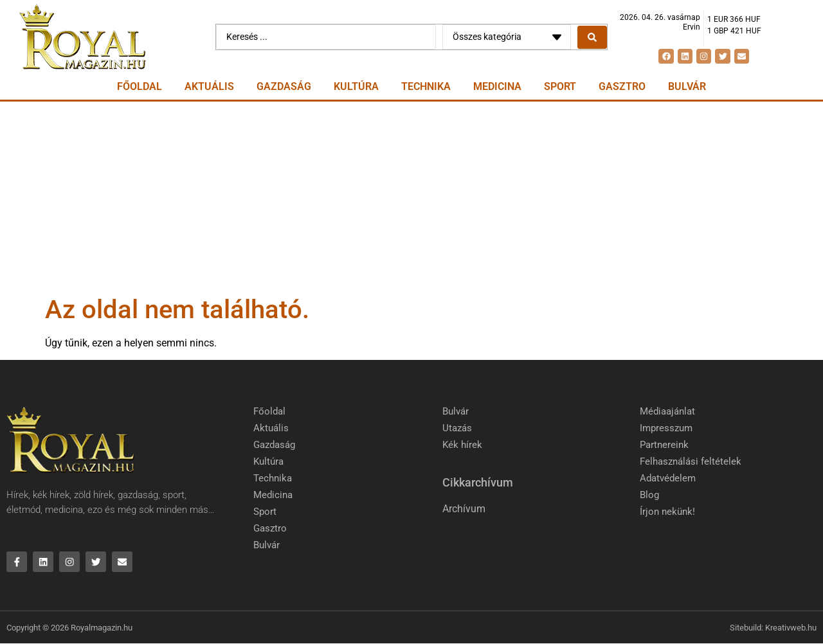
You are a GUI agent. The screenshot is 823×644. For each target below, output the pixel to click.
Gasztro (622, 86)
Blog (649, 495)
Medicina (497, 86)
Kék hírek (462, 445)
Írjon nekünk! (667, 512)
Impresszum (666, 428)
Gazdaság (284, 86)
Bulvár (687, 86)
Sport (560, 86)
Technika (426, 86)
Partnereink (664, 445)
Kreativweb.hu (791, 628)
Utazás (457, 428)
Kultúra (356, 86)
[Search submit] (592, 37)
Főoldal (140, 86)
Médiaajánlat (667, 411)
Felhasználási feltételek (691, 461)
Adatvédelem (668, 478)
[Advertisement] (411, 198)
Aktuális (209, 86)
